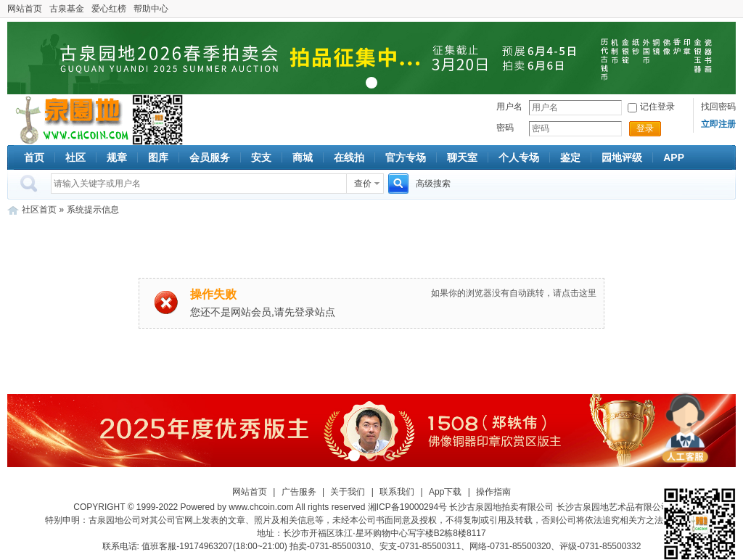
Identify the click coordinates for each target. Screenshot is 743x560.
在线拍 (349, 157)
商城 (303, 157)
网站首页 (25, 9)
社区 (75, 157)
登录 (645, 128)
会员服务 (210, 157)
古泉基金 (67, 9)
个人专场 (519, 157)
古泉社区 (70, 120)
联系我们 (397, 492)
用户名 (509, 107)
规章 (117, 157)
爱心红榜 (109, 9)
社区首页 (39, 210)
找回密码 (718, 107)
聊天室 (462, 157)
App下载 (445, 492)
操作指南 (493, 492)
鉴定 (570, 157)
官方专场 (406, 157)
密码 (505, 128)
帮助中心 (151, 9)
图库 (158, 157)
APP (674, 157)
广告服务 (299, 492)
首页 (34, 157)
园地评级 (622, 157)
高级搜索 (433, 184)
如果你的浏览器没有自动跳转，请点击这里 (514, 293)
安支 (261, 157)
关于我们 (348, 492)
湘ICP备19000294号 (407, 507)
